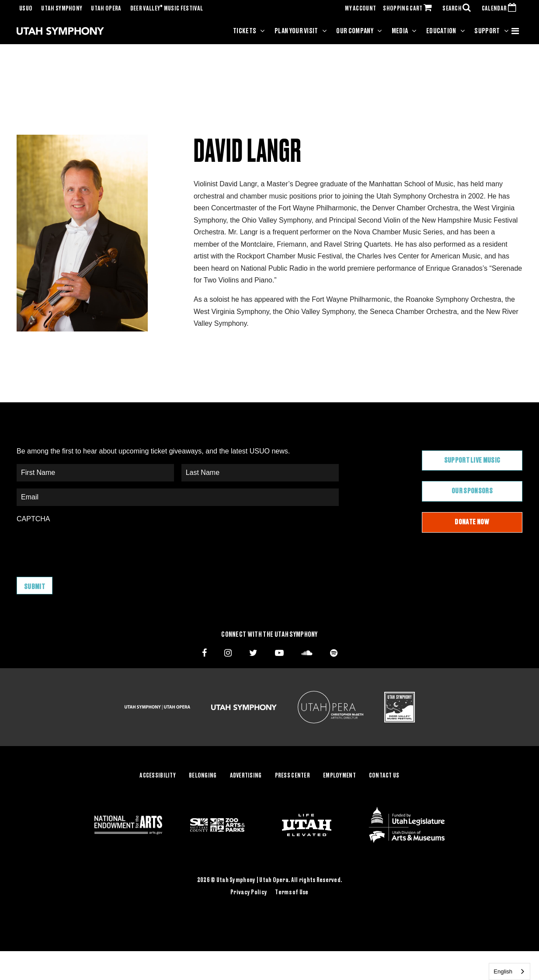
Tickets (245, 31)
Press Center (292, 776)
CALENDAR (501, 9)
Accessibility (158, 776)
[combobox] (509, 971)
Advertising (246, 776)
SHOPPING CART (409, 9)
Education (441, 31)
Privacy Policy (249, 892)
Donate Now (472, 522)
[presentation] (83, 546)
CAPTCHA (33, 519)
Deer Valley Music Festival (167, 9)
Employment (339, 776)
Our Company (355, 31)
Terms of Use (292, 892)
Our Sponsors (472, 491)
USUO (26, 9)
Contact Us (384, 776)
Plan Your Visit (296, 31)
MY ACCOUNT (360, 9)
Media (400, 31)
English (503, 971)
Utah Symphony (62, 9)
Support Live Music (472, 460)
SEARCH (459, 9)
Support (487, 31)
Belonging (203, 776)
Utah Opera (106, 9)
